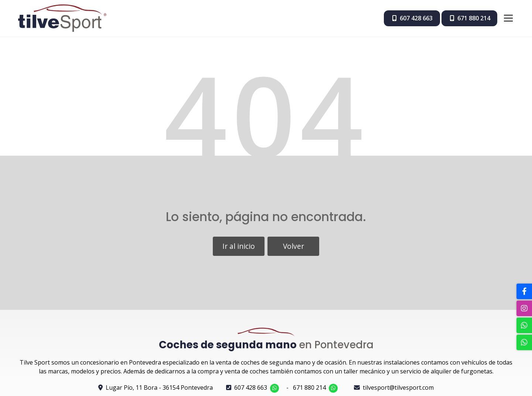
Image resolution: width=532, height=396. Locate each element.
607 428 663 (251, 387)
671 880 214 (309, 387)
